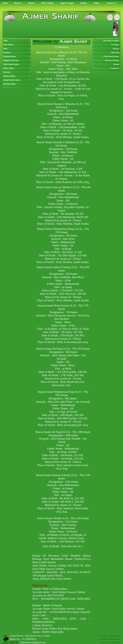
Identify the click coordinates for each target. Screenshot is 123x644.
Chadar (84, 3)
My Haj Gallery (17, 84)
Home (5, 3)
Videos (97, 3)
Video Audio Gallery (17, 64)
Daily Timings (48, 3)
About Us (18, 3)
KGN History (17, 45)
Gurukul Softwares (115, 639)
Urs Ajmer (106, 45)
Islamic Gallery (17, 76)
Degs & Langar (67, 3)
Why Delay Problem (106, 41)
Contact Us (112, 3)
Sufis (17, 49)
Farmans (17, 52)
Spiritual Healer (17, 56)
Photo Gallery (17, 68)
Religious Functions (17, 60)
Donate (106, 64)
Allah (17, 41)
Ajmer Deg (106, 52)
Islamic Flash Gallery (17, 80)
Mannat (31, 3)
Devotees (17, 72)
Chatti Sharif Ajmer (106, 56)
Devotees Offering (106, 60)
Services (106, 49)
